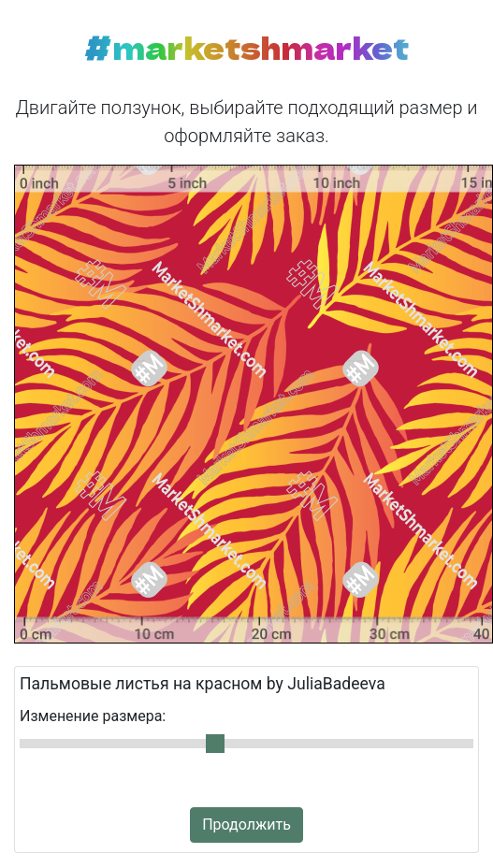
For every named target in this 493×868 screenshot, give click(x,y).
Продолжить (246, 825)
